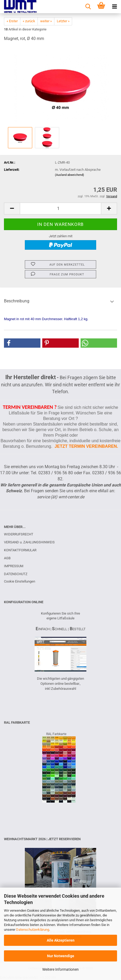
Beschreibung (17, 301)
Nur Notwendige (61, 956)
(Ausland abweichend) (69, 175)
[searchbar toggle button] (88, 7)
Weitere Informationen (60, 969)
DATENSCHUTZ (16, 574)
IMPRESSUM (14, 566)
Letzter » (63, 21)
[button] (12, 209)
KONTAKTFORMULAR (20, 550)
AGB (7, 558)
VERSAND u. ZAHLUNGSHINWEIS (29, 542)
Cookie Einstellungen (20, 581)
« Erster (12, 21)
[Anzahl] (60, 209)
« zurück (29, 21)
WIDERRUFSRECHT (19, 534)
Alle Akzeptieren (61, 940)
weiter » (46, 21)
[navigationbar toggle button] (114, 7)
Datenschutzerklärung (33, 930)
